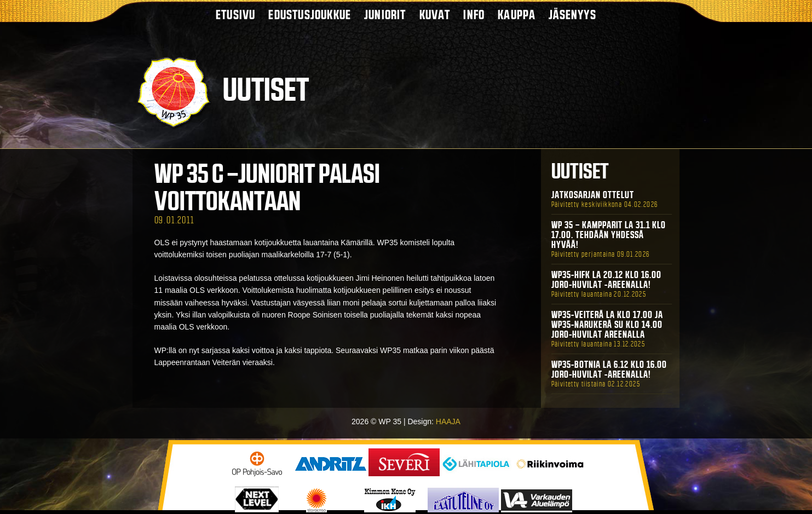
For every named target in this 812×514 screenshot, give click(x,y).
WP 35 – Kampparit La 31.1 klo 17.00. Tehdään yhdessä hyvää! (609, 235)
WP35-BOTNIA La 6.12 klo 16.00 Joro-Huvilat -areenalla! (609, 369)
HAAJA (448, 421)
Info (474, 15)
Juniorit (385, 15)
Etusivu (235, 15)
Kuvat (435, 15)
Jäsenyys (572, 15)
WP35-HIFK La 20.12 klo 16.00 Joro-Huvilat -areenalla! (606, 280)
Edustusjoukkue (310, 15)
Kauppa (517, 15)
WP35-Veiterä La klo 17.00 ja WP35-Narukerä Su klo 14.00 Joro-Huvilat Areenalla (607, 325)
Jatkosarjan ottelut (593, 195)
